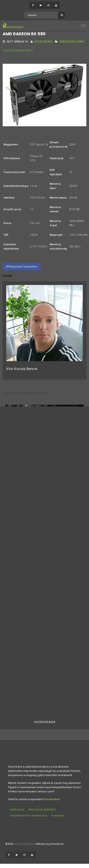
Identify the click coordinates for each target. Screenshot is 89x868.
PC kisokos (58, 816)
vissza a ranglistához (18, 50)
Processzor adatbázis (42, 810)
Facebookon (52, 799)
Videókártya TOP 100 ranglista (28, 816)
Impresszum (17, 810)
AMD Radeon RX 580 (24, 34)
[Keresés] (62, 15)
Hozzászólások (45, 722)
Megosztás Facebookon (22, 267)
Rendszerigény (26, 844)
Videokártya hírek (72, 42)
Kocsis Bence (43, 42)
